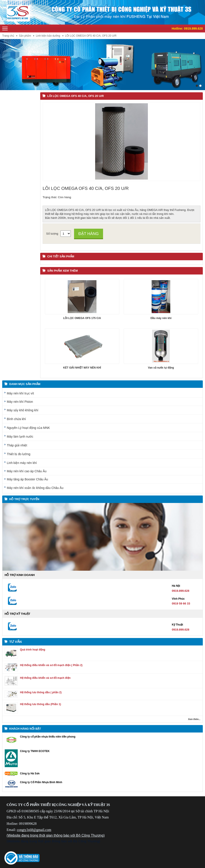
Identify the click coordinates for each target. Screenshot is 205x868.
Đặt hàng (89, 234)
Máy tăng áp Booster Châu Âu (27, 479)
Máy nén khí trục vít (20, 393)
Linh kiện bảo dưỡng (48, 36)
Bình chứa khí (16, 419)
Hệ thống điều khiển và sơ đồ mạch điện (45, 678)
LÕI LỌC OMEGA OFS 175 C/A (82, 318)
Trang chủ (8, 36)
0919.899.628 (193, 29)
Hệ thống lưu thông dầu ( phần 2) (41, 692)
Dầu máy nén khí (161, 318)
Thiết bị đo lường (19, 454)
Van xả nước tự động (161, 368)
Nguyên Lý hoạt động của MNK (28, 428)
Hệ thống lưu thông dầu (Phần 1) (41, 704)
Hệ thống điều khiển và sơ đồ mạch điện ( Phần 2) (51, 665)
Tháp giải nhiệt (17, 445)
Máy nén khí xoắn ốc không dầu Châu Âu (35, 488)
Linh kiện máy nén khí (22, 463)
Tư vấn (15, 642)
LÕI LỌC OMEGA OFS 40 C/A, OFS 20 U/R (75, 96)
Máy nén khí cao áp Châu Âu (27, 471)
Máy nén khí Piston (20, 402)
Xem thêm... (194, 719)
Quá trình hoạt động (33, 650)
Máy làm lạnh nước (20, 437)
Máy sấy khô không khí (23, 410)
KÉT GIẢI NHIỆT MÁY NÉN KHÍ (82, 368)
